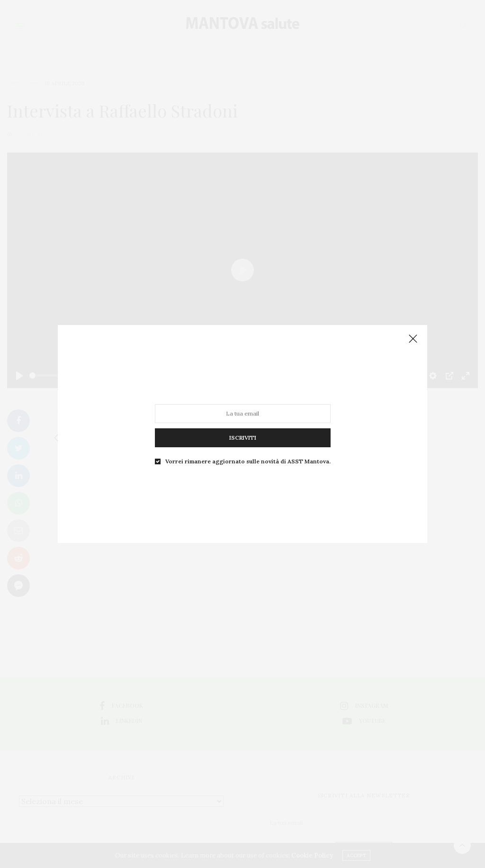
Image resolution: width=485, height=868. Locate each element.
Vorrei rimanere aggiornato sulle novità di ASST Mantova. (247, 457)
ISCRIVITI (242, 434)
